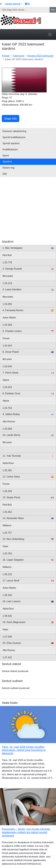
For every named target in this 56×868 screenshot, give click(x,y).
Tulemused (18, 56)
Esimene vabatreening (14, 131)
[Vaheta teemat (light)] (11, 4)
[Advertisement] (28, 212)
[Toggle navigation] (50, 34)
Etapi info (12, 118)
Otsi (53, 10)
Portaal (6, 56)
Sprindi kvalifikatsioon (14, 137)
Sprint (6, 156)
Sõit (5, 174)
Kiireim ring (9, 168)
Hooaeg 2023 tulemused (40, 56)
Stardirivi (7, 162)
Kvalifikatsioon (10, 149)
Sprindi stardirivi (11, 143)
